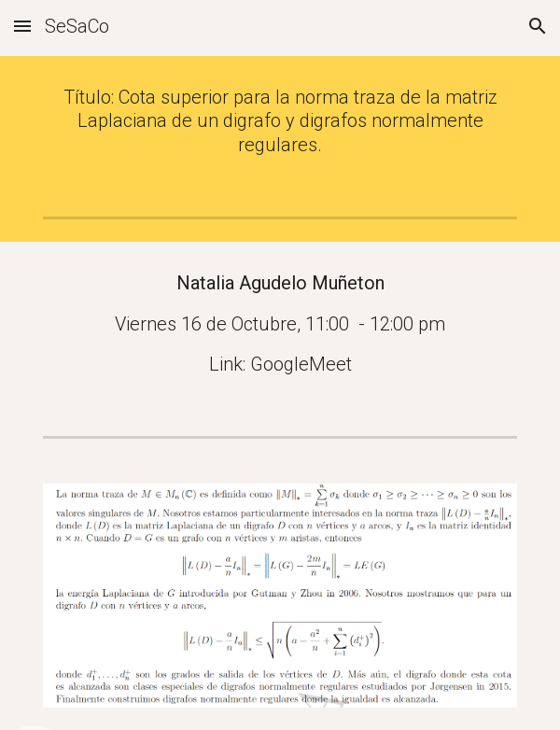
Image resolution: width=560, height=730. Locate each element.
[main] (280, 121)
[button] (22, 26)
